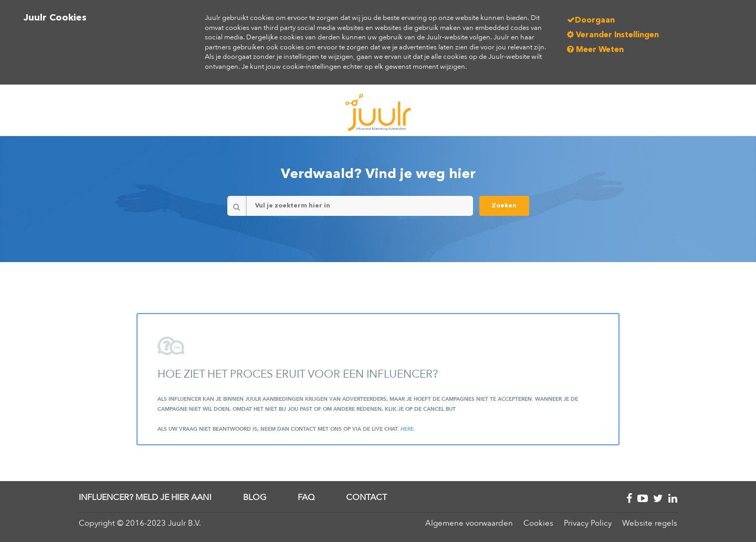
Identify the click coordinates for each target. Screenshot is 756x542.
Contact (366, 497)
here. (408, 429)
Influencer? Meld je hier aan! (145, 497)
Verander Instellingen (613, 35)
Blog (255, 497)
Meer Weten (595, 50)
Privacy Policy (588, 523)
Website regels (650, 523)
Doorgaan (591, 21)
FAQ (306, 497)
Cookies (538, 523)
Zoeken (504, 206)
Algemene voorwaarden (469, 523)
